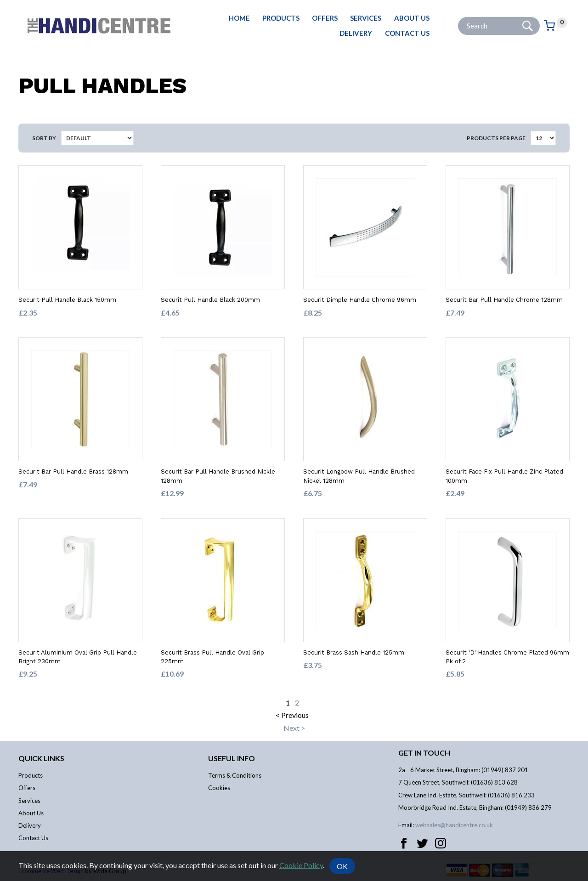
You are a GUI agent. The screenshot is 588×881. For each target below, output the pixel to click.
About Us (412, 18)
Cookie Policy (301, 865)
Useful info (232, 758)
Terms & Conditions (235, 775)
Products (281, 18)
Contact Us (407, 33)
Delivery (356, 33)
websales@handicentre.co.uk (454, 825)
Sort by (44, 138)
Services (366, 18)
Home (239, 18)
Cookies (219, 788)
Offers (325, 18)
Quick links (41, 758)
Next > (294, 728)
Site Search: (458, 17)
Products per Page (496, 138)
